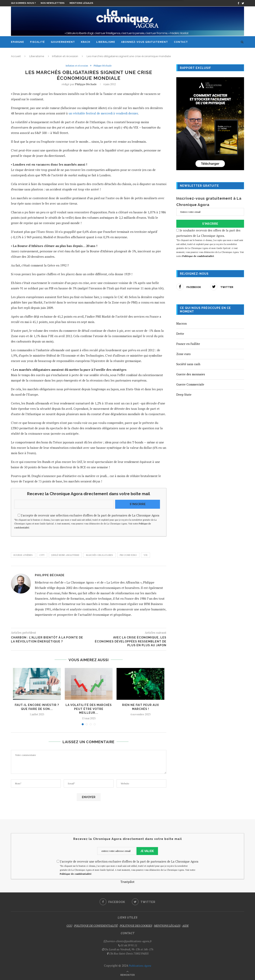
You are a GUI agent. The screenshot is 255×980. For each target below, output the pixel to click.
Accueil (16, 56)
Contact (181, 42)
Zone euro (183, 354)
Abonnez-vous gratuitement (145, 42)
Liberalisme (106, 42)
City (42, 555)
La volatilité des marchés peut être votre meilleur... (89, 709)
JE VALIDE (147, 851)
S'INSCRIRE (138, 504)
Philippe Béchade (103, 66)
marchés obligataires (100, 555)
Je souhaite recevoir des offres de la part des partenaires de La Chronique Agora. (210, 243)
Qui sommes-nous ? (23, 3)
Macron (181, 323)
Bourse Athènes (23, 555)
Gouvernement (63, 42)
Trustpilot (127, 882)
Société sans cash (188, 364)
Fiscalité (37, 42)
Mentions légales (81, 3)
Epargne (18, 42)
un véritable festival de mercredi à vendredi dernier (103, 113)
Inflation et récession (65, 56)
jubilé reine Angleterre (65, 555)
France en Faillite (188, 344)
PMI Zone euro (128, 555)
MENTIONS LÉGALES (167, 926)
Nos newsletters (53, 3)
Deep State (184, 394)
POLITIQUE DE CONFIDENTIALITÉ (96, 926)
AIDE (185, 926)
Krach (86, 42)
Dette (180, 334)
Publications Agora (140, 966)
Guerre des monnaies (191, 374)
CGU (69, 926)
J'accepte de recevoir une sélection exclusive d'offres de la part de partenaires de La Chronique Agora (89, 522)
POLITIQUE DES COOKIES (136, 926)
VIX (146, 555)
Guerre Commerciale (190, 384)
